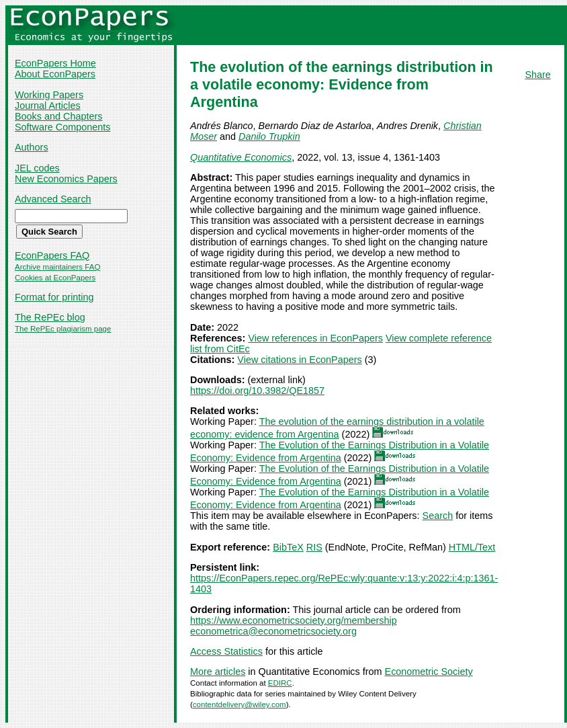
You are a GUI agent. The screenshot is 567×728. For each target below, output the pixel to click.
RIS (314, 547)
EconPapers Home (55, 63)
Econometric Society (429, 672)
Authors (32, 147)
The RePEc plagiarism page (63, 329)
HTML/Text (472, 547)
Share (537, 75)
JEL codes (37, 168)
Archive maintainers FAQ (57, 267)
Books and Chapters (58, 116)
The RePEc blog (50, 317)
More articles (218, 672)
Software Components (62, 127)
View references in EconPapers (315, 338)
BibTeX (288, 547)
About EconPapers (55, 74)
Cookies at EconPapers (55, 278)
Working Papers (49, 95)
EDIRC (280, 683)
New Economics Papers (66, 179)
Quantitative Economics (241, 157)
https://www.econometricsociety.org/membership (294, 620)
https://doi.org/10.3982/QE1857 (257, 391)
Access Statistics (226, 651)
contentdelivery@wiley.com (239, 704)
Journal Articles (48, 106)
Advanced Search (53, 199)
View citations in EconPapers (299, 360)
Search (438, 516)
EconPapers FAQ (52, 255)
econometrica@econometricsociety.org (273, 631)
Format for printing (54, 297)
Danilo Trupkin (269, 136)
